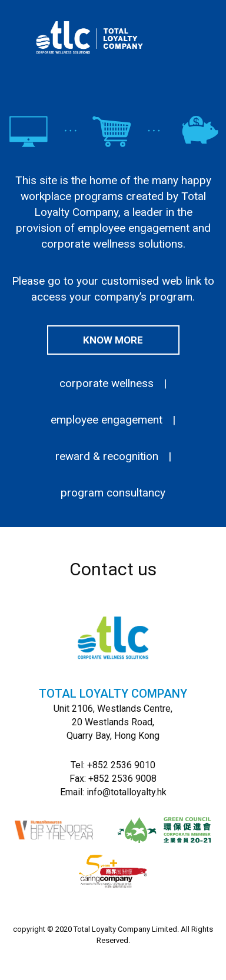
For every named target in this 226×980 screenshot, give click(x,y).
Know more (113, 340)
